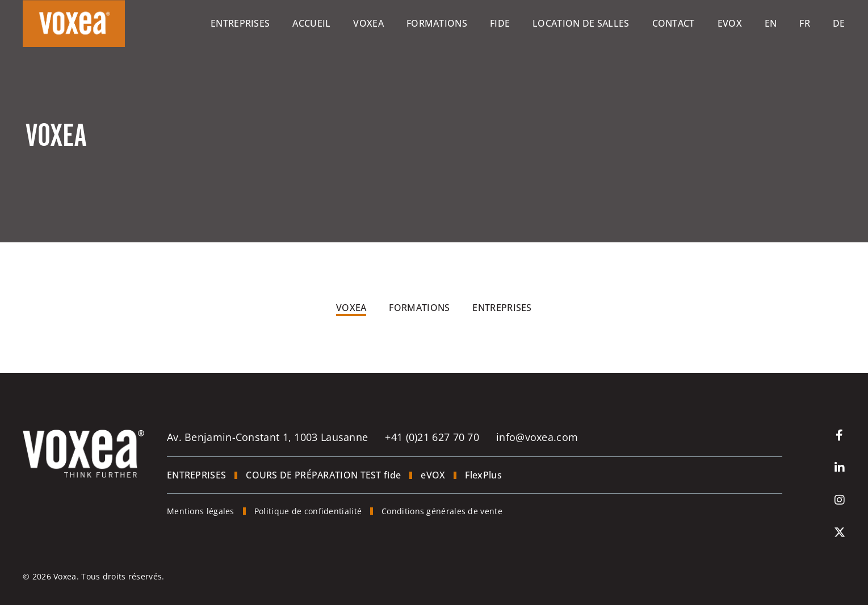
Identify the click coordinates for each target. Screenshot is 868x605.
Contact (674, 23)
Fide (500, 23)
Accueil (311, 23)
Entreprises (240, 23)
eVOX (730, 23)
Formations (437, 23)
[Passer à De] (839, 23)
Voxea (368, 23)
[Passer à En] (771, 23)
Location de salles (581, 23)
